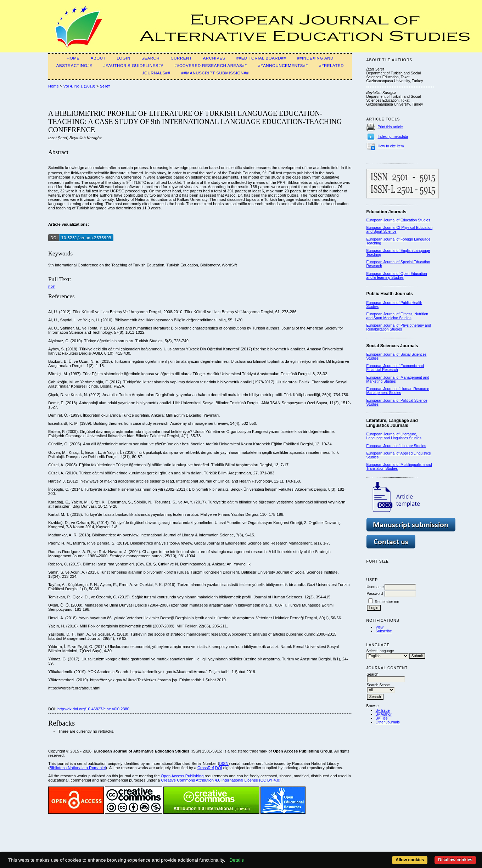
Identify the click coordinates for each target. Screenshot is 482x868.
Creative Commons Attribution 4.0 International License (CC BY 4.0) (221, 780)
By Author (384, 714)
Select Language (380, 651)
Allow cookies (410, 860)
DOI (219, 768)
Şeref (105, 86)
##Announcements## (283, 66)
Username (375, 587)
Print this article (390, 127)
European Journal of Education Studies (398, 220)
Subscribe (384, 631)
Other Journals (388, 722)
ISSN (224, 763)
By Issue (383, 711)
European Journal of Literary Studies (396, 446)
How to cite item (391, 146)
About (98, 58)
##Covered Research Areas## (211, 66)
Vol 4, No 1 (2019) (79, 86)
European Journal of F (385, 239)
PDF (52, 286)
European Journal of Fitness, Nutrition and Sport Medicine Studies (397, 316)
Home (73, 58)
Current (181, 58)
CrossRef (206, 768)
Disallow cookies (455, 860)
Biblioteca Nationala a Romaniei (78, 768)
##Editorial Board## (261, 58)
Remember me (387, 602)
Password (375, 594)
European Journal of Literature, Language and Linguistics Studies (394, 436)
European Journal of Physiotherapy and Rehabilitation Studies (399, 327)
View (380, 627)
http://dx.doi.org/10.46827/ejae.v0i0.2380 (93, 709)
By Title (382, 718)
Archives (214, 58)
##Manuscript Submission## (215, 73)
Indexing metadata (393, 137)
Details (237, 860)
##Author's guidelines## (133, 66)
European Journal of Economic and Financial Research (395, 368)
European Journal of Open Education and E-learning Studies (397, 276)
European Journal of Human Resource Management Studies (398, 391)
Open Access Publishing (182, 776)
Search (150, 58)
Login (123, 58)
